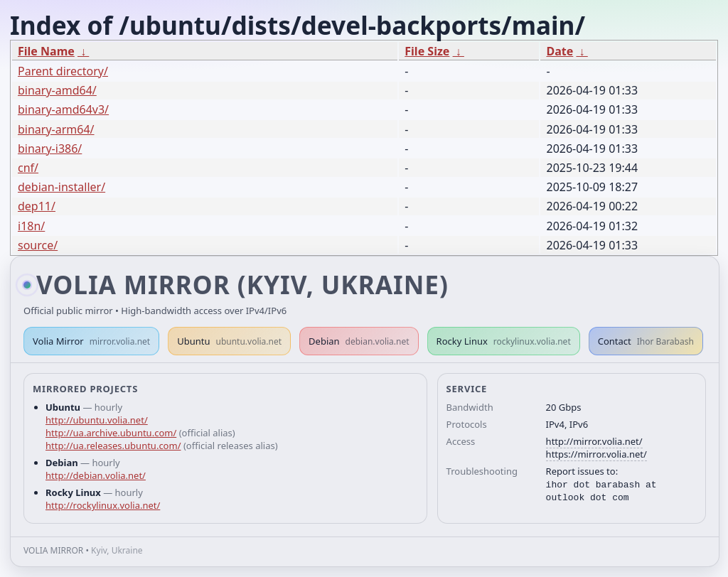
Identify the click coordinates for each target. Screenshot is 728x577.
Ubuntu (229, 341)
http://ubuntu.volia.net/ (97, 420)
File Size (427, 51)
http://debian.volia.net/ (96, 475)
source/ (38, 245)
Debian (359, 341)
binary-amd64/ (57, 90)
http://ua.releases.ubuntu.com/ (113, 446)
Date (560, 51)
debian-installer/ (61, 187)
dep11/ (37, 206)
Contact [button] (646, 341)
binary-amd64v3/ (63, 109)
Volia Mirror (91, 341)
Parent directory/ (63, 71)
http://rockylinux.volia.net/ (103, 505)
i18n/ (31, 226)
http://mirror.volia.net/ (594, 441)
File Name (46, 51)
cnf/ (28, 168)
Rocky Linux (504, 341)
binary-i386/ (50, 149)
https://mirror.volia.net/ (596, 454)
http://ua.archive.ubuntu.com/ (111, 433)
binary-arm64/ (56, 129)
